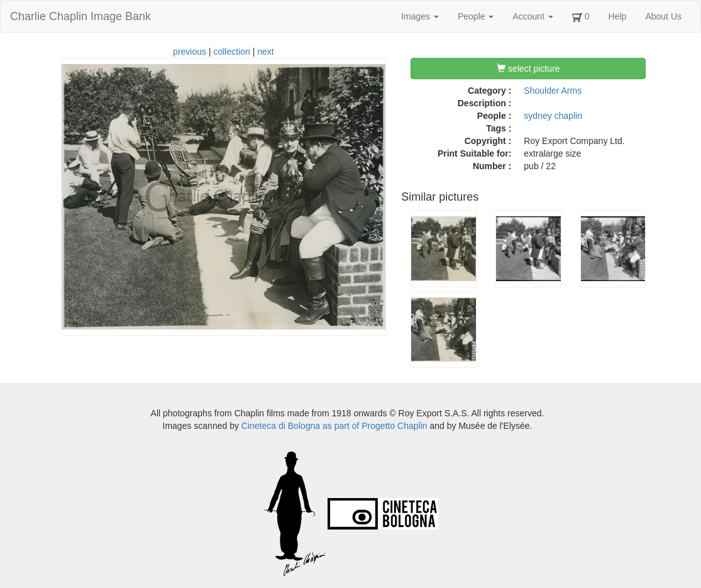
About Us (663, 16)
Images (420, 16)
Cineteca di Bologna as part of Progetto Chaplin (334, 426)
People (476, 16)
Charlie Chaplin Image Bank (80, 16)
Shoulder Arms (553, 91)
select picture (528, 69)
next (265, 52)
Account (533, 16)
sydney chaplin (553, 116)
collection (231, 52)
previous (190, 52)
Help (618, 16)
